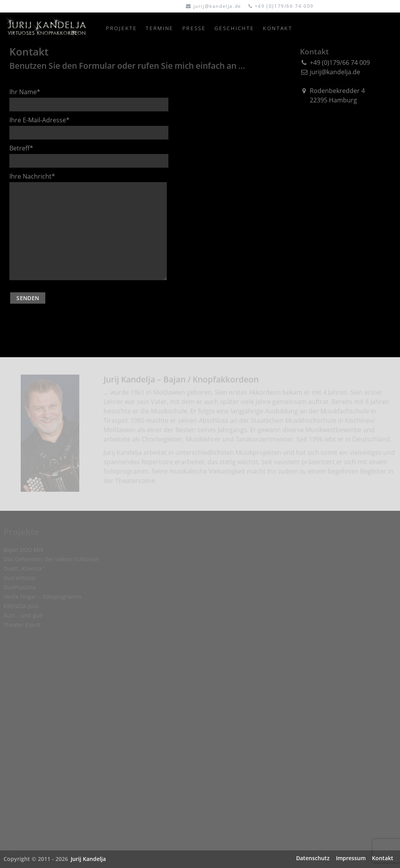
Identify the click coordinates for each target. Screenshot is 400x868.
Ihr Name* (89, 99)
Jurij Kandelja (88, 859)
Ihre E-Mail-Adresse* (89, 128)
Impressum (351, 858)
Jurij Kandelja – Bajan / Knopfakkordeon (181, 381)
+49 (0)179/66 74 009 (284, 6)
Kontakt (383, 858)
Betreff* (89, 156)
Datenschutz (313, 858)
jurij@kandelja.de (217, 6)
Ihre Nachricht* (88, 226)
